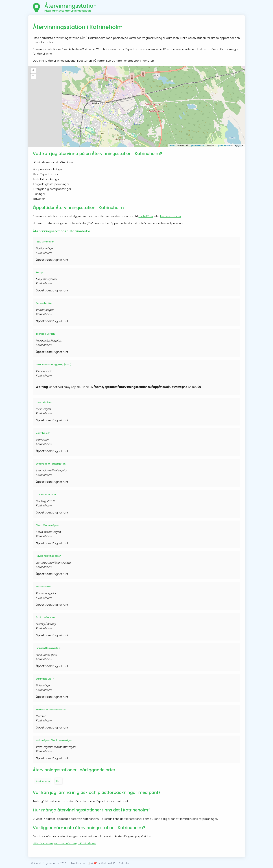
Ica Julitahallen (45, 242)
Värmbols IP (43, 433)
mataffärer (146, 216)
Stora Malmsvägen (47, 525)
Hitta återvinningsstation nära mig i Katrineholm (64, 843)
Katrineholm (43, 781)
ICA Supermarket (46, 494)
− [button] (33, 76)
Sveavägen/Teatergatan (51, 464)
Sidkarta (124, 863)
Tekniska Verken (45, 334)
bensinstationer (171, 216)
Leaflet (172, 145)
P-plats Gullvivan (46, 617)
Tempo (40, 272)
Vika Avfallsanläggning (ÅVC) (54, 365)
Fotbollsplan (43, 587)
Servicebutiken (44, 303)
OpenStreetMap (197, 145)
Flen (59, 781)
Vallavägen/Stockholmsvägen (54, 740)
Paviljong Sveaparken (48, 556)
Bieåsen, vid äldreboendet (51, 709)
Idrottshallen (44, 402)
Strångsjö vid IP (45, 679)
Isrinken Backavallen (48, 648)
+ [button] (33, 71)
